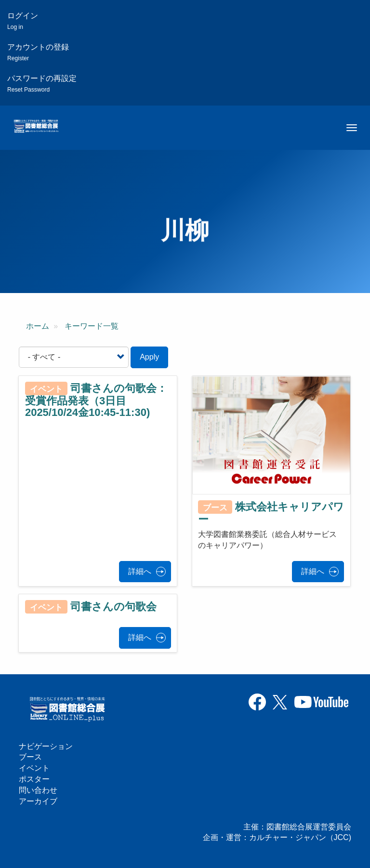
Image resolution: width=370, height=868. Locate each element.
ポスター (34, 779)
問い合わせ (38, 790)
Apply (149, 357)
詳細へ (140, 571)
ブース (30, 757)
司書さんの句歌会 (113, 607)
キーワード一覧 (92, 326)
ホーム (38, 326)
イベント (34, 768)
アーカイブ (38, 801)
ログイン (23, 21)
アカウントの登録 (38, 52)
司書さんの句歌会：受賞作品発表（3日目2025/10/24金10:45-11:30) (96, 401)
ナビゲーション (46, 746)
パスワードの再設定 (42, 84)
